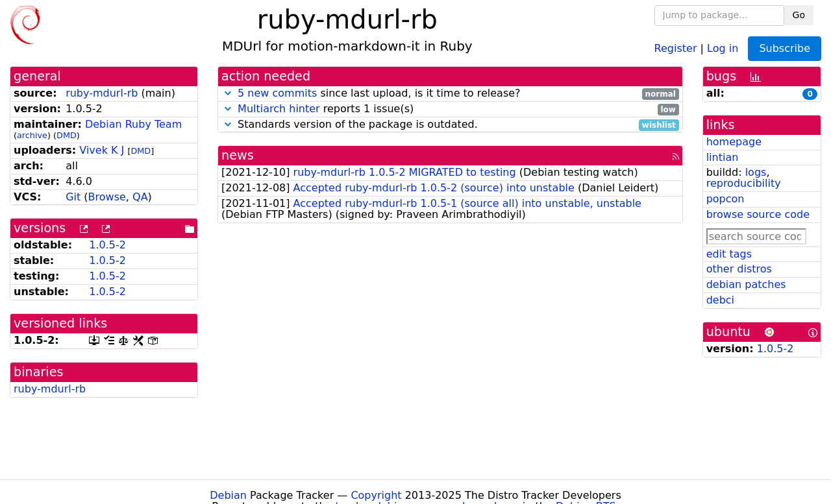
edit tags (729, 254)
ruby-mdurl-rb (102, 93)
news (238, 155)
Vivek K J (102, 150)
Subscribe (785, 48)
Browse (107, 197)
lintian (723, 157)
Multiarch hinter (279, 109)
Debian (228, 495)
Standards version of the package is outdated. (450, 125)
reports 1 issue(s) (450, 109)
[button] (228, 93)
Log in (723, 48)
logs (756, 172)
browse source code (758, 214)
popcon (726, 199)
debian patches (746, 284)
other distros (739, 269)
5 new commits (277, 93)
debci (720, 300)
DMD (67, 135)
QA (140, 197)
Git (73, 197)
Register (676, 48)
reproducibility (744, 183)
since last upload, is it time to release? (450, 94)
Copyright (376, 495)
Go (799, 15)
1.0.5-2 (107, 245)
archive (32, 135)
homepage (734, 142)
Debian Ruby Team (133, 124)
